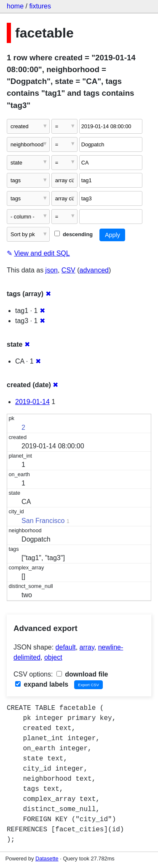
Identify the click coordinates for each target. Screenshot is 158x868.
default (66, 647)
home (15, 6)
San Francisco (43, 521)
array (87, 647)
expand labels (42, 684)
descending (74, 234)
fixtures (40, 6)
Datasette (47, 859)
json (52, 270)
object (53, 657)
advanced (94, 270)
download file (82, 674)
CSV (68, 270)
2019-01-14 (32, 402)
